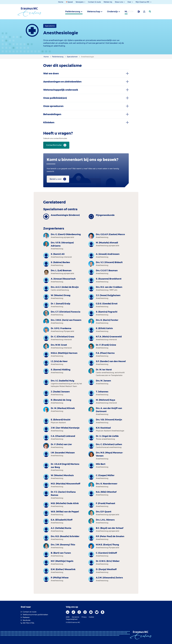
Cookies (91, 617)
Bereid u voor (56, 179)
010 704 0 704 (28, 623)
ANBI (68, 617)
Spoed (70, 2)
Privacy (84, 617)
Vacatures (26, 620)
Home (61, 2)
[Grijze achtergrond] (138, 12)
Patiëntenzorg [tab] (73, 12)
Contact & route (94, 2)
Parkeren (26, 617)
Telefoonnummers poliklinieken (35, 615)
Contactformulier (54, 145)
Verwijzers (80, 2)
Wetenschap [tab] (94, 12)
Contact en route (29, 612)
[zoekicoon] (150, 12)
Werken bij (108, 2)
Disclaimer (76, 617)
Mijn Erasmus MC (143, 2)
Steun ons (119, 2)
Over (130, 2)
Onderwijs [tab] (112, 12)
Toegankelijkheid (72, 619)
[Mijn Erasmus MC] (144, 12)
